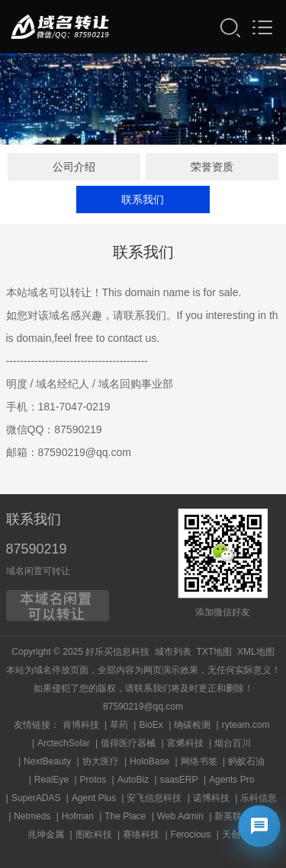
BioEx (151, 725)
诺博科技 (211, 798)
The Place (125, 816)
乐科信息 (259, 798)
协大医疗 (101, 761)
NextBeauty (47, 761)
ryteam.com (246, 725)
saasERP (179, 780)
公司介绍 (74, 167)
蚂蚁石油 (246, 761)
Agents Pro (231, 780)
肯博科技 (81, 725)
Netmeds (32, 816)
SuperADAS (36, 798)
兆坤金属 (46, 834)
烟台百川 (233, 743)
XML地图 (256, 652)
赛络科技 (141, 834)
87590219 (37, 549)
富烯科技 (185, 743)
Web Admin (180, 816)
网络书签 (199, 761)
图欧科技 (94, 834)
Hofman (78, 816)
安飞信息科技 (154, 798)
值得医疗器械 (128, 743)
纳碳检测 (192, 725)
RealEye (51, 780)
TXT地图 (215, 652)
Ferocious (191, 834)
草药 (119, 725)
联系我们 (143, 199)
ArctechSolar (64, 743)
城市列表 (173, 652)
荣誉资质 (212, 167)
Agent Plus (94, 798)
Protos (93, 780)
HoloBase (149, 761)
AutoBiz (133, 780)
